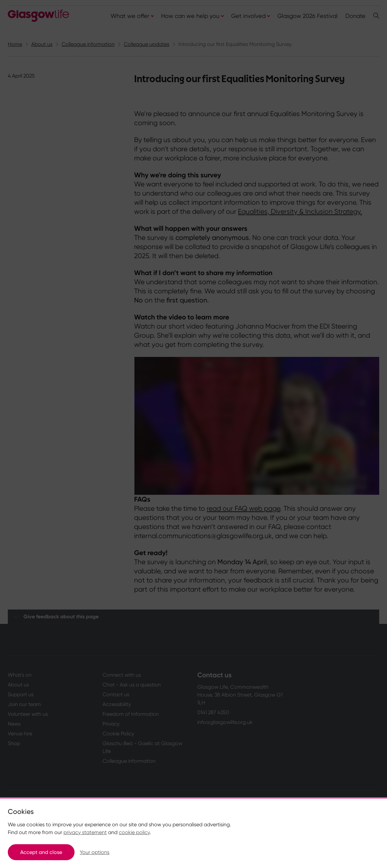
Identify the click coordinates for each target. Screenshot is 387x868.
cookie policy (134, 832)
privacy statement (85, 832)
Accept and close (41, 852)
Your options (95, 852)
